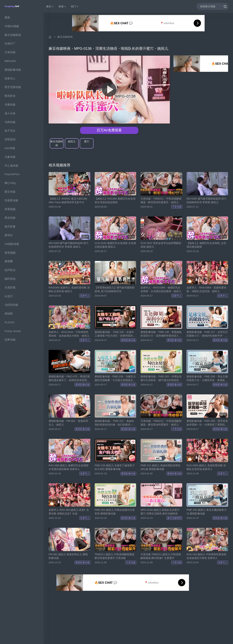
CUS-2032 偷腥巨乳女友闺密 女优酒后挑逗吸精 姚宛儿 (115, 245)
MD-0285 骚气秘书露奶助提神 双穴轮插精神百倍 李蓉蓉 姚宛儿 (207, 200)
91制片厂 (10, 43)
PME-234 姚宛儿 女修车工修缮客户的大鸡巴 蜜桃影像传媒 (115, 467)
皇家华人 (10, 78)
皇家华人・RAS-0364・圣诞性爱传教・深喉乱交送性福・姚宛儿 (207, 289)
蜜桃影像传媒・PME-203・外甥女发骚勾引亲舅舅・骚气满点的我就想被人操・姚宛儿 (161, 378)
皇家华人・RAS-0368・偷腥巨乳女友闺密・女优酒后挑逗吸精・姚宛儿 (161, 289)
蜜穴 (87, 141)
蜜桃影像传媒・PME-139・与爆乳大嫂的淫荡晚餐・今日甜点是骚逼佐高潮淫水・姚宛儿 (115, 378)
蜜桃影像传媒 (13, 70)
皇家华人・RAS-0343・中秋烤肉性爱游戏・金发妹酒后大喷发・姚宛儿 (69, 334)
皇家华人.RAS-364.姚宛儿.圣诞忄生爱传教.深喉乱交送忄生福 (69, 512)
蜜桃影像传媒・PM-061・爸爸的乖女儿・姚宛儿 (68, 423)
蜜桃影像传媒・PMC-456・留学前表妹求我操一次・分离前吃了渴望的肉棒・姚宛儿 (207, 423)
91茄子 (9, 296)
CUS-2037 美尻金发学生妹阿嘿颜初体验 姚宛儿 (161, 245)
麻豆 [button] (50, 6)
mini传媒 (10, 148)
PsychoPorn (12, 174)
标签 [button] (63, 6)
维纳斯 (9, 314)
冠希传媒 (10, 340)
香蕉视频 (10, 253)
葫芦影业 (10, 270)
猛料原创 (10, 279)
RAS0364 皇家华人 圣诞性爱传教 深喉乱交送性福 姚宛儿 (69, 289)
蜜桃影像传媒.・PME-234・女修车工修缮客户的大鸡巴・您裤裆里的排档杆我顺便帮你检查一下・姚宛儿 (115, 334)
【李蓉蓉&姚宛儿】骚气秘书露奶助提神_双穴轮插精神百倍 (115, 289)
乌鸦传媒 (10, 122)
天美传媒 (10, 52)
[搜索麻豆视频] (213, 6)
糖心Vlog (10, 183)
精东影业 (10, 96)
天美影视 (10, 287)
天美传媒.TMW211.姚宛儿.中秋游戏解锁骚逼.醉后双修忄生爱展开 (161, 556)
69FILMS (10, 61)
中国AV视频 (12, 26)
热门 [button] (75, 6)
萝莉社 (9, 235)
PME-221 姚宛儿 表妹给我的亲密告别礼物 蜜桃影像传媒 (161, 467)
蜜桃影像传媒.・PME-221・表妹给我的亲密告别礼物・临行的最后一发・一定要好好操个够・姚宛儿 (114, 423)
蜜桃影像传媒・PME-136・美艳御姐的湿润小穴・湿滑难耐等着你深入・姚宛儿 (161, 334)
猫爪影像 (10, 226)
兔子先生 (10, 131)
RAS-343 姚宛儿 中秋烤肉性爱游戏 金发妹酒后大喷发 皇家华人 (207, 556)
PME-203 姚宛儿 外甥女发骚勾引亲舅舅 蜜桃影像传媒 (115, 512)
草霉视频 (10, 209)
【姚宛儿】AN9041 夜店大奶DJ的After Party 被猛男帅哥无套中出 (68, 200)
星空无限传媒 (13, 87)
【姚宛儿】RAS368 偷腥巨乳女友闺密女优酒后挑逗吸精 (115, 200)
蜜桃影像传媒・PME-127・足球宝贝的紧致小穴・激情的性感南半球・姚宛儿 (207, 334)
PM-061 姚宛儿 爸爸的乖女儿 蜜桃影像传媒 (68, 556)
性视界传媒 (11, 200)
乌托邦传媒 (11, 305)
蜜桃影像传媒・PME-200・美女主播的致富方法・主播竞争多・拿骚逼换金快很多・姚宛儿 (207, 378)
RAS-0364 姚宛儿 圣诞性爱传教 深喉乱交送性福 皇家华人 (206, 467)
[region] (22, 328)
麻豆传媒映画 (13, 35)
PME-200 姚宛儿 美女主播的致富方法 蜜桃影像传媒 (207, 512)
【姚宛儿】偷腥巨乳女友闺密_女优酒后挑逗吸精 (206, 245)
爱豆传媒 (10, 192)
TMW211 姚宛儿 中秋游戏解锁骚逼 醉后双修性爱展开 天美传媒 (115, 556)
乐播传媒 (10, 105)
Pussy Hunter (13, 331)
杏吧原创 (10, 139)
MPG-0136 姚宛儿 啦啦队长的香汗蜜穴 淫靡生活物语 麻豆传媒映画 (160, 512)
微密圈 (9, 261)
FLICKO (10, 322)
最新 (7, 17)
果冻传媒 (10, 218)
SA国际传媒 (12, 244)
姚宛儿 (72, 141)
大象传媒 (10, 157)
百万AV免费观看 (109, 130)
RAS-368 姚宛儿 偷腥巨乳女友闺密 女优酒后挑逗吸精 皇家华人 (69, 467)
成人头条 (10, 113)
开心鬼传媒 (11, 166)
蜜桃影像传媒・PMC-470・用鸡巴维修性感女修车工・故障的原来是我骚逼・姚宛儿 (69, 378)
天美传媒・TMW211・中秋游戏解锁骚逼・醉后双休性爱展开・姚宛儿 (161, 200)
